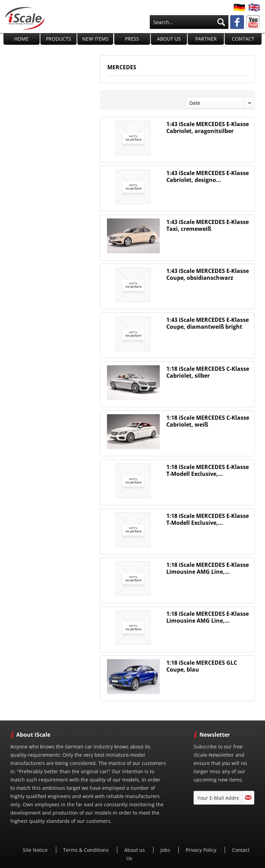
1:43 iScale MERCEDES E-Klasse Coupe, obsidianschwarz (208, 274)
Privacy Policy (202, 850)
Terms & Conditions (87, 850)
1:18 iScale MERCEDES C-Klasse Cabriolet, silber (208, 372)
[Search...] (189, 22)
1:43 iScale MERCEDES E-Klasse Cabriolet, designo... (208, 176)
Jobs (166, 850)
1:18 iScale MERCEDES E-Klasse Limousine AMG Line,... (208, 568)
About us (135, 850)
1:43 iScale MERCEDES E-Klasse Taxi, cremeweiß (208, 225)
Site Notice (36, 850)
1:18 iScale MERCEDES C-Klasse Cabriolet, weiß (208, 421)
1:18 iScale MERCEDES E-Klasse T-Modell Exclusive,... (208, 470)
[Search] (221, 22)
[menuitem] (189, 22)
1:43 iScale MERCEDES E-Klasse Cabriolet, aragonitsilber (208, 127)
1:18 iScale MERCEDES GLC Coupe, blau (202, 666)
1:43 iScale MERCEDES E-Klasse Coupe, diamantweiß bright (208, 323)
